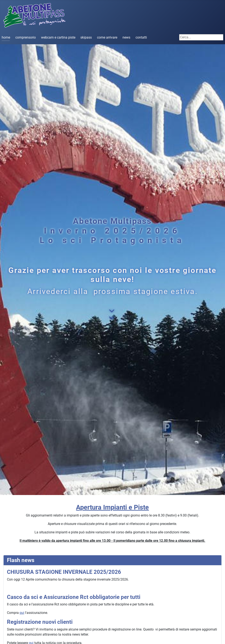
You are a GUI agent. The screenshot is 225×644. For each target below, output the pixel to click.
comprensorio (26, 37)
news (126, 37)
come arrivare (107, 37)
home (6, 37)
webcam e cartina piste (58, 37)
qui (22, 613)
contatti (141, 37)
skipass (86, 37)
